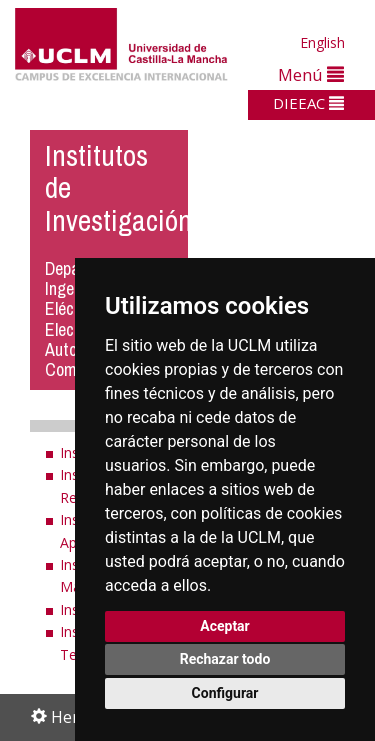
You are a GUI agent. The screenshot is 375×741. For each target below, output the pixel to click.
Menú (311, 74)
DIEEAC (308, 103)
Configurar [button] (225, 693)
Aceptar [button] (225, 626)
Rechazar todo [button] (225, 659)
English (322, 42)
